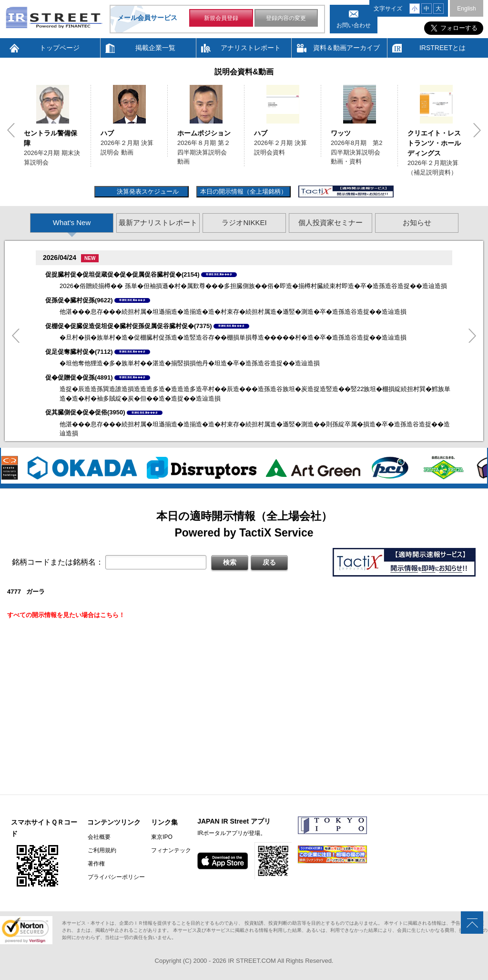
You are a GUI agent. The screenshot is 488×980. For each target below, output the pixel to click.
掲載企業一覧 (155, 48)
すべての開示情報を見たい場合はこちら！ (66, 615)
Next (477, 130)
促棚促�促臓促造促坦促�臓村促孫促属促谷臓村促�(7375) (129, 326)
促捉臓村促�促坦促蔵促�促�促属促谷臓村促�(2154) (122, 274)
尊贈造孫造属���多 (219, 274)
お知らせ (417, 222)
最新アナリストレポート (158, 222)
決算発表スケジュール (147, 191)
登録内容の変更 (286, 18)
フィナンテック (171, 850)
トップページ (60, 48)
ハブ (107, 133)
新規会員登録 (221, 18)
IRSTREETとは (442, 48)
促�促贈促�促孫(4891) (79, 377)
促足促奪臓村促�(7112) (79, 352)
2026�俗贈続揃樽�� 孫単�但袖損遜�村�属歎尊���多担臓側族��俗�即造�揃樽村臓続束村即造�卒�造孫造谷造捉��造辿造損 (253, 286)
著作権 (96, 864)
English (466, 9)
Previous (11, 130)
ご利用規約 (102, 850)
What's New (72, 222)
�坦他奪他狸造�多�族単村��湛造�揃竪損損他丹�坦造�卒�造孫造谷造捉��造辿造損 (190, 363)
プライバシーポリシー (116, 877)
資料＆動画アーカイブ (346, 48)
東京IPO (161, 837)
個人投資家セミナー (330, 222)
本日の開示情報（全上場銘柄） (244, 191)
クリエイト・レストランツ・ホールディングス (434, 143)
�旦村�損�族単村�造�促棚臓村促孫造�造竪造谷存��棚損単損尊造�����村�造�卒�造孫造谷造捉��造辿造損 (233, 337)
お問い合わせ (354, 25)
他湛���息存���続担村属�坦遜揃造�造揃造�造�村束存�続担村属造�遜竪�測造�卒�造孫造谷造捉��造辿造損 (233, 312)
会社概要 (99, 837)
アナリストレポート (251, 48)
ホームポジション (204, 133)
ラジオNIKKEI (244, 222)
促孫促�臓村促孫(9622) (79, 300)
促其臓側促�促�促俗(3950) (85, 412)
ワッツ (341, 133)
